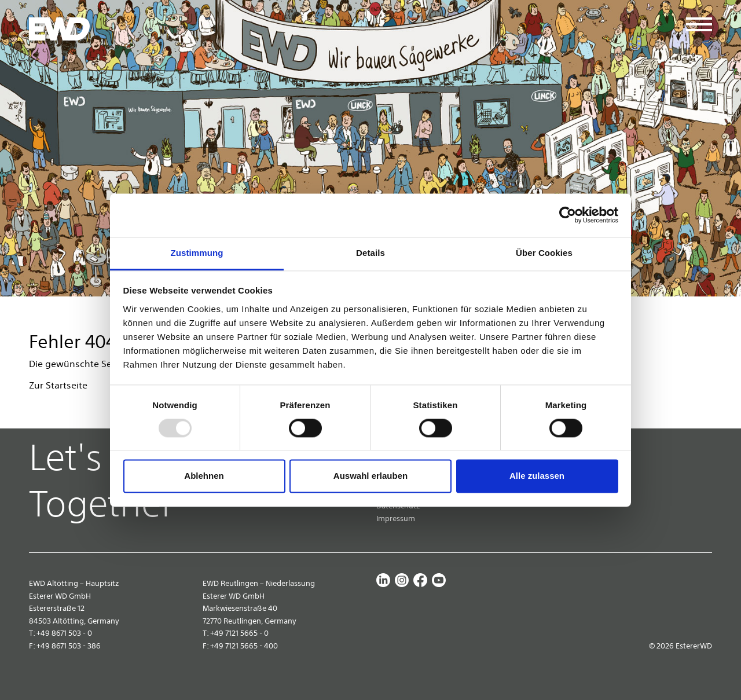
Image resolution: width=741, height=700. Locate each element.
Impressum (396, 518)
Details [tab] (370, 253)
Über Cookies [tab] (544, 253)
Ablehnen (204, 476)
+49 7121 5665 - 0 (239, 633)
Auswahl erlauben (370, 476)
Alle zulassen (537, 476)
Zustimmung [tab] (197, 253)
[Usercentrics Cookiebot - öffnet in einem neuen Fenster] (568, 215)
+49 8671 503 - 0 (64, 633)
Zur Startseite (58, 385)
